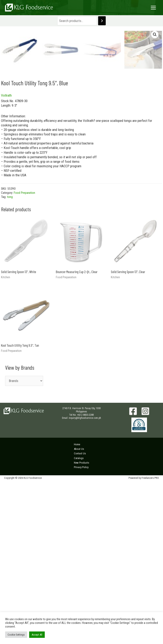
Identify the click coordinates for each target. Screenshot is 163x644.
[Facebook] (133, 572)
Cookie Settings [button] (16, 635)
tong (10, 358)
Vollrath (6, 256)
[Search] (102, 21)
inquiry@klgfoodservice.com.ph (85, 579)
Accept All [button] (37, 635)
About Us (79, 610)
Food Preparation (24, 354)
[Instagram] (145, 572)
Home (77, 605)
